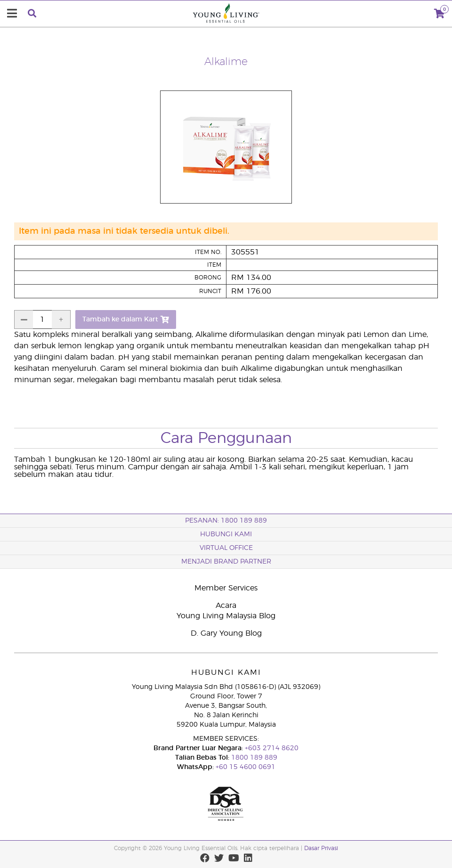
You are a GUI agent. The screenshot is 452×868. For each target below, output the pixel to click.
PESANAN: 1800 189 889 (226, 521)
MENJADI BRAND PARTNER (226, 562)
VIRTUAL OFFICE (226, 548)
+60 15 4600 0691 (246, 767)
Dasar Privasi (321, 848)
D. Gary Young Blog (226, 633)
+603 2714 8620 (271, 748)
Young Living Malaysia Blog (226, 616)
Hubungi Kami (226, 534)
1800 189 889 (253, 758)
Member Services (226, 588)
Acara (226, 606)
